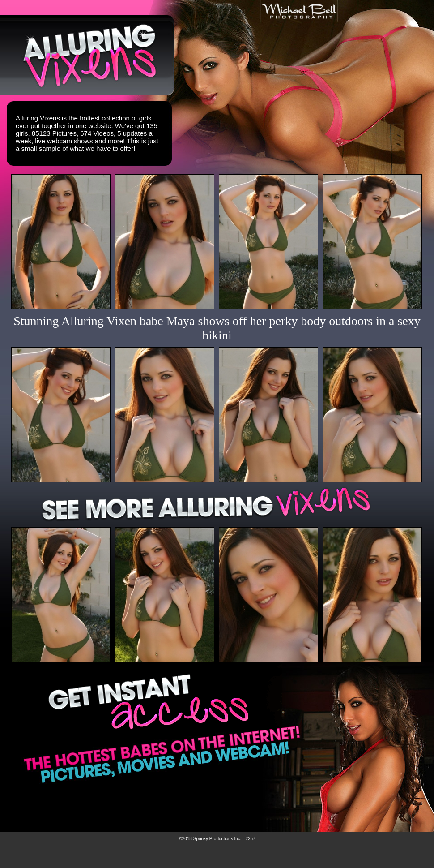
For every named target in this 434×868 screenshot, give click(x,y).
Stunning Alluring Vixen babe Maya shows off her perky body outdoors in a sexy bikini (217, 328)
